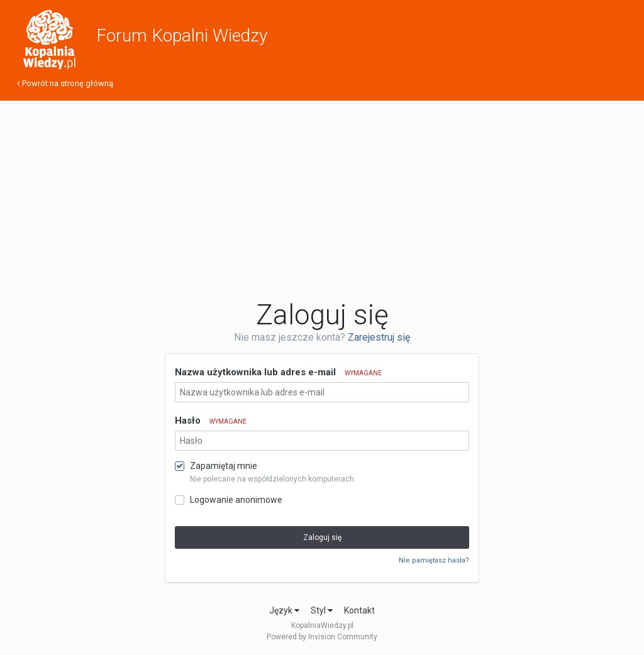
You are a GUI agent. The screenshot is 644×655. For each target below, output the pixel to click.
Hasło (211, 421)
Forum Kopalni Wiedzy (182, 36)
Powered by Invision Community (322, 637)
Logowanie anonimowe (236, 500)
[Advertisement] (322, 201)
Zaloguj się (322, 537)
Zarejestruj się (379, 337)
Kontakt (359, 610)
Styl (322, 610)
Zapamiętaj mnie (224, 466)
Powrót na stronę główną (65, 83)
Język (284, 610)
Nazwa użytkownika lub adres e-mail (278, 372)
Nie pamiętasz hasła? (434, 560)
